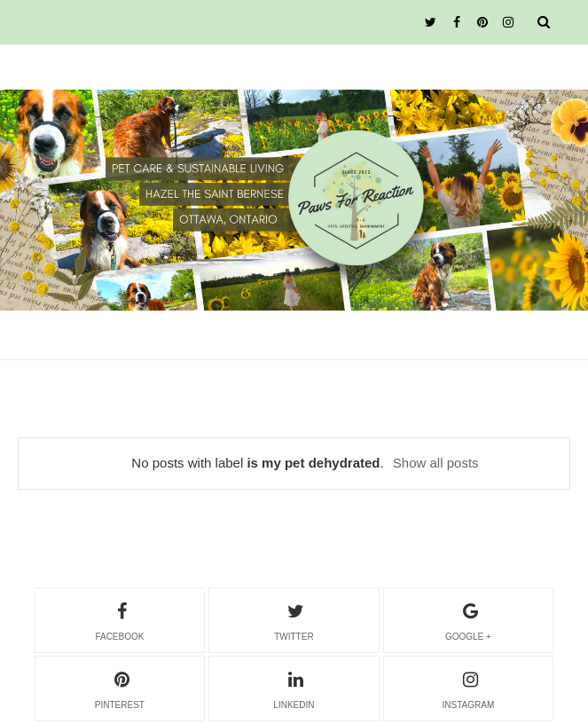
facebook (119, 619)
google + (468, 619)
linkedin (294, 688)
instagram (469, 688)
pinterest (120, 688)
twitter (294, 619)
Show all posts (436, 463)
